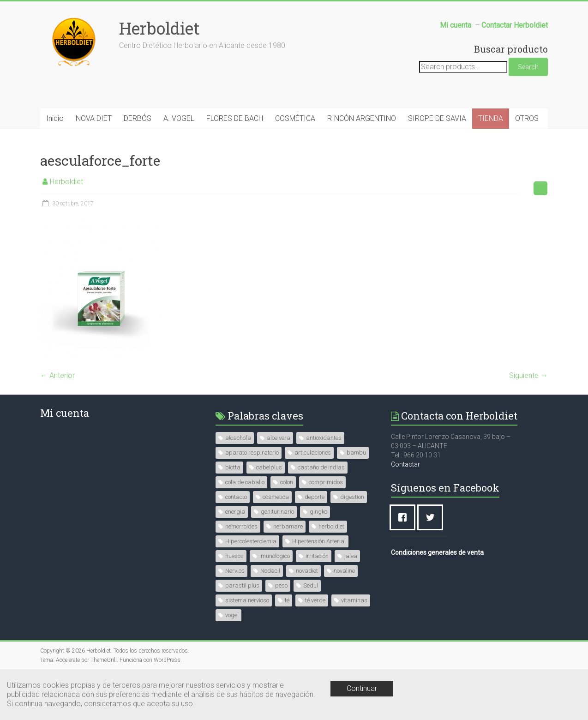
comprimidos (326, 482)
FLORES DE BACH (235, 118)
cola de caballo (245, 482)
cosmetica (276, 497)
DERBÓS (138, 118)
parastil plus (242, 585)
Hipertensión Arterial (319, 541)
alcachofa (238, 438)
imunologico (275, 556)
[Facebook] (405, 517)
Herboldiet (159, 28)
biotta (233, 467)
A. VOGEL (179, 118)
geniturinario (277, 512)
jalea (351, 556)
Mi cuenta (65, 413)
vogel (232, 615)
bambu (356, 453)
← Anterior (57, 375)
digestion (352, 497)
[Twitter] (432, 517)
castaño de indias (321, 467)
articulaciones (313, 453)
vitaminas (354, 600)
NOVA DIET (94, 118)
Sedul (311, 585)
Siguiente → (528, 375)
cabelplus (269, 467)
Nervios (235, 571)
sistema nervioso (247, 600)
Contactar (405, 464)
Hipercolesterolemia (251, 541)
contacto (236, 497)
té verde (315, 600)
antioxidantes (324, 438)
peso (281, 585)
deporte (315, 497)
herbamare (288, 526)
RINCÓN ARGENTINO (362, 118)
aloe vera (279, 438)
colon (287, 482)
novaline (344, 571)
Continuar (362, 688)
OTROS (527, 118)
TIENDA (491, 118)
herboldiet (331, 526)
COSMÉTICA (295, 118)
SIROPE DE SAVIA (437, 118)
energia (235, 512)
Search (528, 67)
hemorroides (241, 526)
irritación (317, 556)
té (287, 600)
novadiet (307, 571)
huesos (234, 556)
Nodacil (270, 571)
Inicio (55, 118)
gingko (318, 512)
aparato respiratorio (252, 453)
